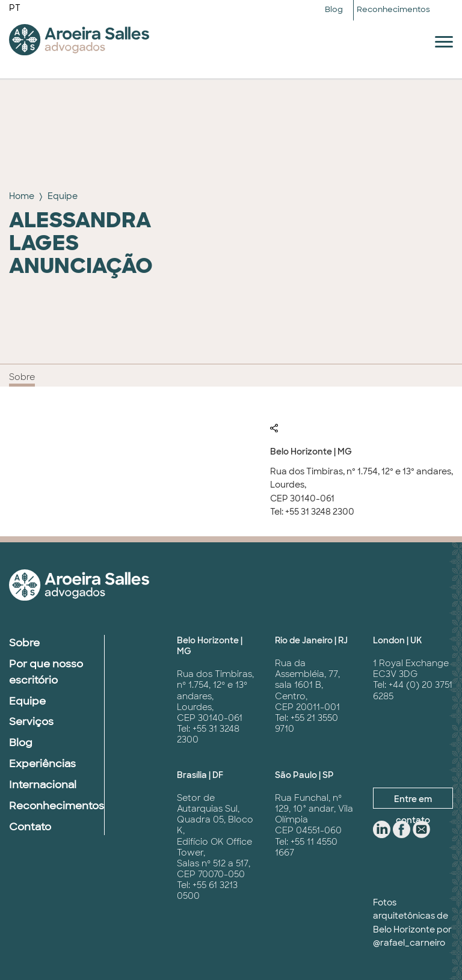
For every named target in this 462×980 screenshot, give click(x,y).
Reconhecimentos (393, 9)
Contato (30, 827)
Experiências (42, 764)
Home (22, 196)
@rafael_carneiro (409, 943)
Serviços (31, 721)
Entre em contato (413, 801)
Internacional (43, 785)
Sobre (22, 377)
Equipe (63, 196)
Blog (334, 9)
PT (15, 8)
